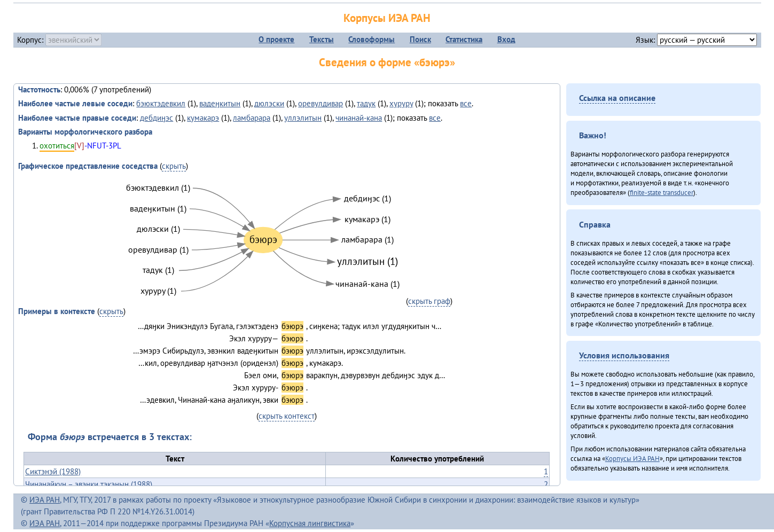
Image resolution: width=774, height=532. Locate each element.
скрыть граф (429, 301)
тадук (366, 103)
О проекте (276, 39)
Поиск (420, 39)
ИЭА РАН (45, 500)
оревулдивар (320, 103)
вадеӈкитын (220, 103)
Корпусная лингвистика (310, 523)
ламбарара (252, 118)
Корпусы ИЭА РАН (387, 18)
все (466, 103)
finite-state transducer (662, 192)
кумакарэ (203, 118)
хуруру (401, 103)
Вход (506, 39)
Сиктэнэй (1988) (53, 471)
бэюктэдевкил (161, 103)
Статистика (464, 39)
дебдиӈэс (157, 118)
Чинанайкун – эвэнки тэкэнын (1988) (89, 484)
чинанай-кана (359, 118)
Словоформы (372, 39)
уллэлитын (303, 118)
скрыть (174, 166)
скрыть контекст (287, 416)
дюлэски (269, 103)
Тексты (322, 39)
